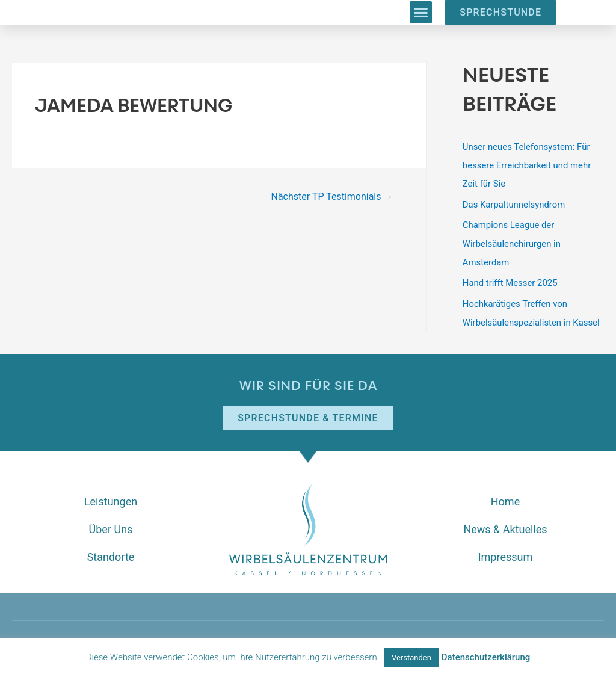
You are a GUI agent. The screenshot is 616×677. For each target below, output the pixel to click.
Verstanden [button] (411, 657)
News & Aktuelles (505, 524)
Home (505, 497)
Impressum (506, 552)
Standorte (111, 552)
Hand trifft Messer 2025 (510, 280)
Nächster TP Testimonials (332, 196)
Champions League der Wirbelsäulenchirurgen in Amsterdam (512, 241)
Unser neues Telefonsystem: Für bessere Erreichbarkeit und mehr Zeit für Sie (527, 165)
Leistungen (111, 497)
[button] (421, 13)
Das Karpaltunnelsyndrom (514, 203)
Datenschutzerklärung (486, 657)
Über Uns (111, 524)
